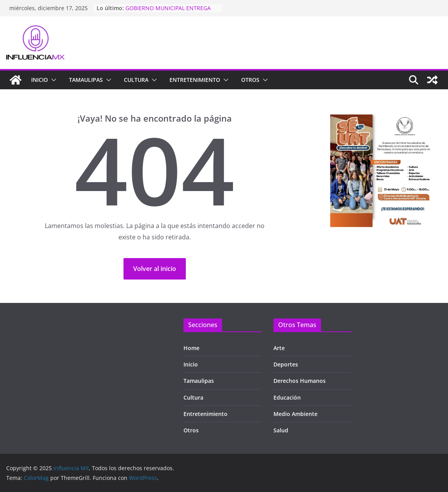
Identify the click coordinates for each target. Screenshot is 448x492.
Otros (250, 80)
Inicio (40, 80)
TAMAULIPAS (86, 80)
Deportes (286, 364)
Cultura (136, 80)
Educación (287, 397)
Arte (279, 348)
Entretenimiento (195, 80)
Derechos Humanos (300, 381)
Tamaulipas (199, 381)
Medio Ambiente (295, 414)
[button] (52, 80)
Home (191, 348)
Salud (281, 430)
